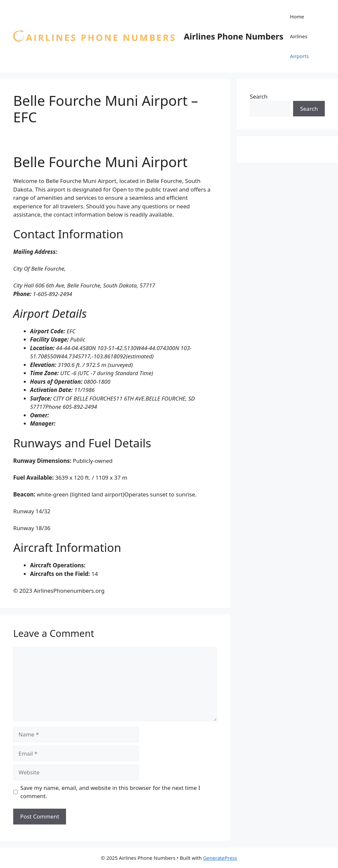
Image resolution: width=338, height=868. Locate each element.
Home (297, 16)
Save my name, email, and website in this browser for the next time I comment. (110, 792)
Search (259, 96)
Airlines (299, 36)
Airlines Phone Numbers (234, 36)
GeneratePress (220, 858)
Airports (300, 56)
